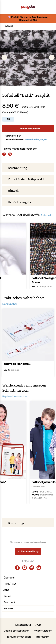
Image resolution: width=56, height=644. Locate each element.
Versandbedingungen (36, 139)
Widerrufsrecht (43, 631)
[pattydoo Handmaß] (28, 343)
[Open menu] (4, 7)
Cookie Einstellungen (17, 631)
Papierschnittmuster (16, 396)
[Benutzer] (46, 7)
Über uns (9, 578)
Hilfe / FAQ (10, 584)
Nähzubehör (11, 304)
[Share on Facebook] (4, 154)
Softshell (8, 26)
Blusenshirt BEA (28, 20)
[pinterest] (32, 568)
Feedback (9, 602)
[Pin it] (10, 154)
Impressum (42, 637)
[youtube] (39, 568)
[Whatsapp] (22, 154)
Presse (7, 596)
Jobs (6, 590)
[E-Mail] (16, 154)
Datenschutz (23, 625)
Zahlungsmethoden (19, 637)
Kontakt (8, 608)
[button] (52, 7)
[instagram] (24, 568)
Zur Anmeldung (28, 552)
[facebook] (17, 568)
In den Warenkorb (28, 129)
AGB (38, 625)
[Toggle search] (40, 7)
